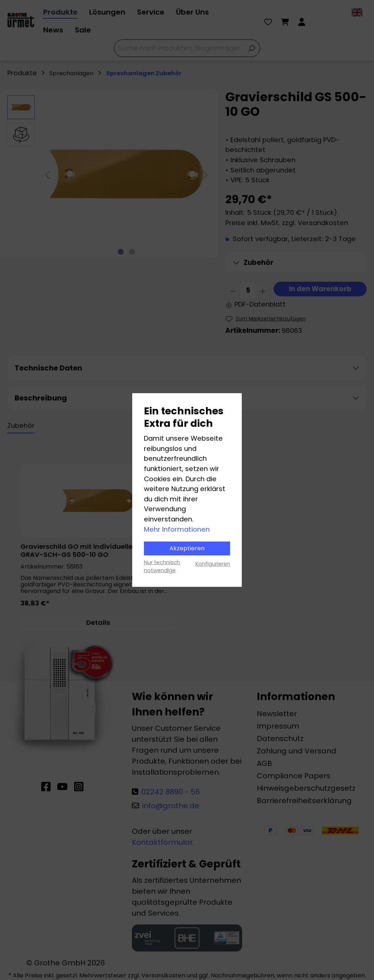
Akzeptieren (187, 548)
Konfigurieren (213, 564)
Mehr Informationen (177, 529)
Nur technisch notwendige (162, 566)
